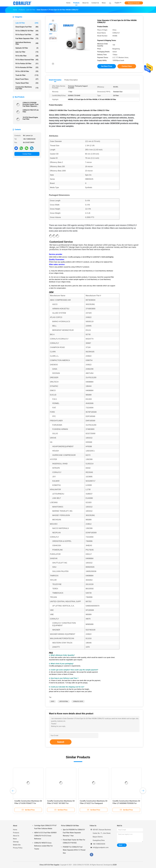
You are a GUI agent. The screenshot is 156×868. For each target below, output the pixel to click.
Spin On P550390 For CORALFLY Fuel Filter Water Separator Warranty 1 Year (74, 833)
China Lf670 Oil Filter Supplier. (50, 865)
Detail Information (55, 80)
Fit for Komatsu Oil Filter (27, 67)
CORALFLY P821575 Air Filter (31, 111)
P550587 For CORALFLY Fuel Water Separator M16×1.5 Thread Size (74, 850)
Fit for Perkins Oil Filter (27, 64)
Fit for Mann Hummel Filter (27, 60)
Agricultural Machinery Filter (27, 43)
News (15, 839)
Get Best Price (107, 66)
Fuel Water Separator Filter (27, 38)
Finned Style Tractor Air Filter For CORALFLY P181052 (74, 841)
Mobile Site (17, 845)
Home (15, 830)
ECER (115, 865)
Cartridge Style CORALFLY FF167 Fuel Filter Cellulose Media (45, 827)
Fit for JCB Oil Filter (27, 71)
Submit (61, 742)
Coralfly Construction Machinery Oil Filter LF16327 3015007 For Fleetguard (61, 803)
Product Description (71, 80)
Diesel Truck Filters (27, 79)
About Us (16, 836)
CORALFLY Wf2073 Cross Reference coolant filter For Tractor (43, 846)
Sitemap (16, 842)
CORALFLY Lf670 (78, 701)
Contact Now (27, 154)
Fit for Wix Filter (27, 56)
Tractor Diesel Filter (27, 83)
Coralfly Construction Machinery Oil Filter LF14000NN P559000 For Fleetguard (126, 803)
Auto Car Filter (27, 52)
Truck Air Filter (27, 75)
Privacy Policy (18, 848)
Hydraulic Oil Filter (27, 48)
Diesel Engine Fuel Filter (27, 27)
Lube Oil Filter (27, 23)
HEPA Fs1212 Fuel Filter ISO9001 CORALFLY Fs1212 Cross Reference (45, 836)
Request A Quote (134, 3)
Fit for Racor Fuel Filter (27, 35)
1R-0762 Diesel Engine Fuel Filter (30, 118)
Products (16, 833)
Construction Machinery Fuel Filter (27, 88)
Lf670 (52, 701)
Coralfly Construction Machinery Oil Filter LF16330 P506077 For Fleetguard (28, 803)
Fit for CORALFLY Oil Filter (27, 31)
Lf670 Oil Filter (64, 701)
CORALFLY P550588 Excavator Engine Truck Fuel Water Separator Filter (31, 104)
